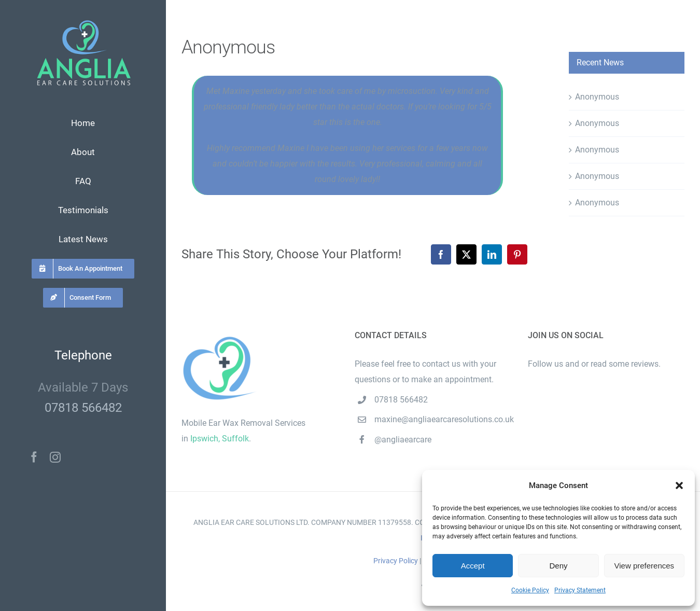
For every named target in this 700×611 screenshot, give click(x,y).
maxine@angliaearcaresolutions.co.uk (443, 419)
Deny (558, 566)
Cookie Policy (530, 590)
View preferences (645, 566)
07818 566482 (83, 408)
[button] (679, 485)
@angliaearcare (403, 440)
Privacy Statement (580, 590)
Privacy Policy (396, 561)
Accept (473, 566)
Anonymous (597, 97)
